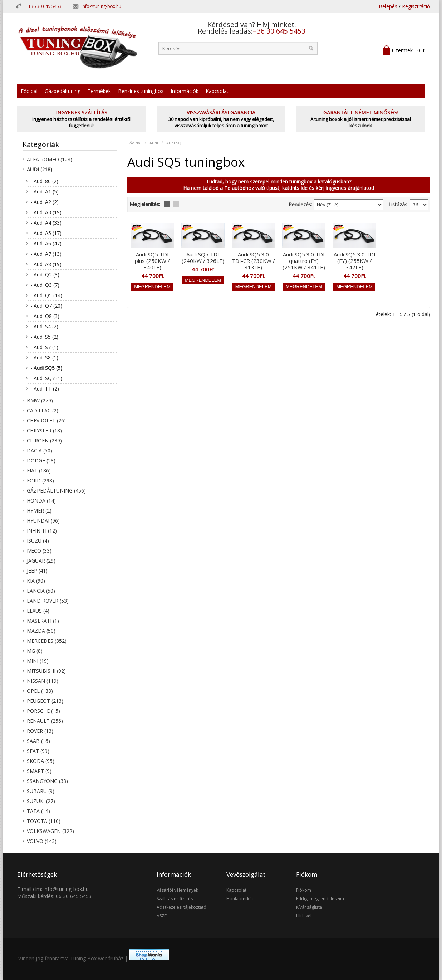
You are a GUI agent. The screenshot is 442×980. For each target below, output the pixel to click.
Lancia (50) (41, 591)
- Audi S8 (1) (44, 357)
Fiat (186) (39, 471)
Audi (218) (40, 169)
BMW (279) (40, 400)
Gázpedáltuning (63, 91)
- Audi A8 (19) (46, 264)
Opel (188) (40, 691)
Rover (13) (40, 731)
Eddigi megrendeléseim (320, 899)
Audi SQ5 (175, 143)
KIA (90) (36, 581)
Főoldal (29, 91)
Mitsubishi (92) (46, 671)
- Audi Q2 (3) (45, 275)
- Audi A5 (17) (46, 233)
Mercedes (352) (47, 641)
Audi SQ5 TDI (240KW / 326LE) (203, 258)
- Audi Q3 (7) (45, 285)
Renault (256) (45, 721)
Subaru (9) (41, 791)
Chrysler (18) (44, 430)
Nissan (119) (43, 681)
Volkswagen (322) (50, 831)
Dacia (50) (40, 450)
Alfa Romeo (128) (50, 159)
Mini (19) (38, 661)
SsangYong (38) (47, 781)
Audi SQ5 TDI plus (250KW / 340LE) (152, 261)
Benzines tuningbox (141, 91)
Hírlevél (304, 916)
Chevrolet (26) (46, 420)
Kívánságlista (309, 907)
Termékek (99, 91)
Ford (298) (40, 481)
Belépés (388, 6)
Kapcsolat (217, 91)
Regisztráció (416, 6)
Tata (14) (38, 811)
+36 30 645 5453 (45, 6)
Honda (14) (41, 501)
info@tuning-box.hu (101, 6)
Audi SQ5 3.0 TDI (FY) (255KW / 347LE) (355, 261)
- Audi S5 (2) (44, 337)
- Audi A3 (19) (46, 212)
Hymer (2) (39, 511)
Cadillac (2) (43, 410)
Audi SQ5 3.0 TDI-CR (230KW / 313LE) (253, 261)
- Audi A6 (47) (46, 243)
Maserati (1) (43, 621)
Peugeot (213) (45, 701)
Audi (154, 143)
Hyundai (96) (43, 521)
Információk (185, 91)
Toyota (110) (44, 821)
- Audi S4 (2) (44, 326)
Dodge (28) (41, 460)
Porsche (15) (43, 711)
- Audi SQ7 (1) (46, 378)
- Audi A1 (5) (45, 192)
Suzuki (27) (41, 801)
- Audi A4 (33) (46, 223)
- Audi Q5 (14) (46, 295)
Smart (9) (39, 771)
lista (167, 204)
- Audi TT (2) (45, 389)
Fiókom (304, 890)
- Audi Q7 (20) (46, 306)
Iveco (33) (39, 551)
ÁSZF (162, 916)
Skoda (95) (41, 761)
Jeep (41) (37, 571)
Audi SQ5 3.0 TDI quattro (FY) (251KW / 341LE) (304, 261)
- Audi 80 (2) (44, 181)
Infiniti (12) (42, 531)
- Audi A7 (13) (46, 254)
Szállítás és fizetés (175, 899)
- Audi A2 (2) (45, 202)
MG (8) (35, 651)
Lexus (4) (38, 611)
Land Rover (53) (48, 601)
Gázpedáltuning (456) (56, 491)
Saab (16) (38, 741)
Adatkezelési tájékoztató (181, 907)
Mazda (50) (41, 631)
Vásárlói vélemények (177, 890)
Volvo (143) (42, 841)
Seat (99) (38, 751)
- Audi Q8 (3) (45, 316)
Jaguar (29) (41, 561)
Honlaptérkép (240, 899)
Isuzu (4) (38, 541)
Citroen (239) (44, 440)
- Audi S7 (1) (44, 347)
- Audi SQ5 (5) (46, 368)
